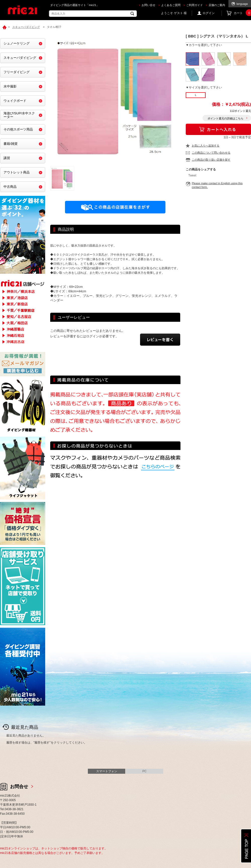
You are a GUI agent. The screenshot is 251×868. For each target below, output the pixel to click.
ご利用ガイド (195, 5)
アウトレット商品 (17, 172)
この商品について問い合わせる (211, 153)
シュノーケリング (17, 43)
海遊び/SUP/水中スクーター (19, 115)
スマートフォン (107, 771)
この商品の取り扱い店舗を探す (211, 160)
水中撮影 (10, 86)
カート (242, 13)
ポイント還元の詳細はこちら (226, 118)
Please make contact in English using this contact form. (217, 185)
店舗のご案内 (217, 5)
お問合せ (19, 787)
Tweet (192, 175)
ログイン (209, 13)
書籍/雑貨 (11, 144)
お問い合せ (148, 5)
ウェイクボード (15, 101)
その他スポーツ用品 (18, 129)
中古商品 (10, 187)
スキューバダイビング (20, 58)
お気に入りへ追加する (206, 146)
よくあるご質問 (171, 5)
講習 (7, 158)
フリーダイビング (17, 72)
